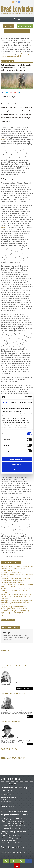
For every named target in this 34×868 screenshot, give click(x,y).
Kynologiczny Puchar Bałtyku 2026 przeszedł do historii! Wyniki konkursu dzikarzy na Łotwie (17, 603)
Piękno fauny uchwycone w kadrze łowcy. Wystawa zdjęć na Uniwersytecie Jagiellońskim (15, 613)
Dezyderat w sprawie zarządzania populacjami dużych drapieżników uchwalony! (17, 583)
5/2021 (4, 228)
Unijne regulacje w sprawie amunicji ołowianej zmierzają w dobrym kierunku (15, 608)
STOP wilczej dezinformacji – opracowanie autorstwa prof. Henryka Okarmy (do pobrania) (16, 591)
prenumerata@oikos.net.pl (16, 815)
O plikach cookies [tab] (26, 402)
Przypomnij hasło (11, 31)
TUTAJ (3, 140)
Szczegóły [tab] (14, 402)
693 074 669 (22, 811)
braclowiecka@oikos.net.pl (16, 787)
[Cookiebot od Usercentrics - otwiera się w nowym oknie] (24, 397)
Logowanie (9, 26)
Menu (17, 19)
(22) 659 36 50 (10, 811)
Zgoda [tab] (5, 402)
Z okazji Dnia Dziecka (8, 586)
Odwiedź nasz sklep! (25, 26)
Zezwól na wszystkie (17, 459)
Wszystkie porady (21, 689)
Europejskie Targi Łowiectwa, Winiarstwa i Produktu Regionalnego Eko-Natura (16, 579)
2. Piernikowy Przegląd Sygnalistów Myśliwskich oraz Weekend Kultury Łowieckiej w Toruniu (17, 574)
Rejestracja (25, 31)
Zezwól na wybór (17, 464)
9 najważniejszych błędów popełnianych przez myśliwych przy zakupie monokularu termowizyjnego (17, 568)
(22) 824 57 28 (10, 784)
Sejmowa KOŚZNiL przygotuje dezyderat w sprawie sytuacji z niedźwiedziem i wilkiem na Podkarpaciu (17, 597)
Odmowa (17, 470)
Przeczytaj (30, 689)
